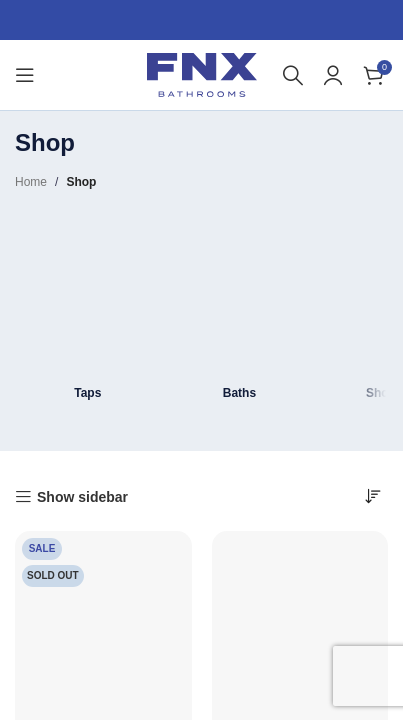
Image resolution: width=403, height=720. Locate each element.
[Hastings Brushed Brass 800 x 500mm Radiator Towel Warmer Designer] (103, 619)
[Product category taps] (88, 311)
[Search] (293, 75)
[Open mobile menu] (25, 75)
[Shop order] (373, 496)
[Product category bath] (240, 311)
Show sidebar (82, 497)
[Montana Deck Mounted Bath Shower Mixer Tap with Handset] (300, 619)
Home (31, 182)
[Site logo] (202, 74)
